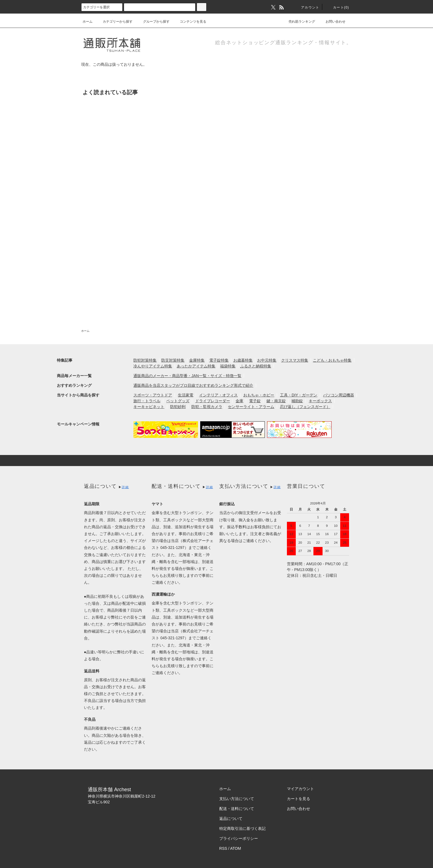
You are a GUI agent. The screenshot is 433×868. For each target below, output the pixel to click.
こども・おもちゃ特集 (332, 360)
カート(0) (338, 7)
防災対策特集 (173, 360)
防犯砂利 (178, 407)
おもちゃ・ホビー (259, 395)
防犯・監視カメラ (207, 407)
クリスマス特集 (295, 360)
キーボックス (320, 401)
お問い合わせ (332, 22)
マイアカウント (300, 789)
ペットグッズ (178, 401)
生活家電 (186, 395)
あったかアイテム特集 (196, 366)
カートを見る (299, 799)
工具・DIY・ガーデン (299, 395)
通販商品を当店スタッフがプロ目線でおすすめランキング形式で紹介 (193, 385)
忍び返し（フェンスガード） (305, 407)
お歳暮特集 (243, 360)
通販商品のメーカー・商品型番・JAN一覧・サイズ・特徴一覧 (187, 376)
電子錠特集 (219, 360)
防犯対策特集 (145, 360)
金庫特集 (197, 360)
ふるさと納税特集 (256, 366)
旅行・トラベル (147, 401)
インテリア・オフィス (218, 395)
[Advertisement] (216, 235)
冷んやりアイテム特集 (153, 366)
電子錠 (255, 401)
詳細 (125, 487)
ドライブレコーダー (213, 401)
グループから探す (153, 22)
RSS (223, 848)
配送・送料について (237, 809)
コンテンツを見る (190, 22)
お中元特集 (267, 360)
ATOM (236, 848)
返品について (231, 819)
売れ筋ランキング (299, 22)
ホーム (88, 22)
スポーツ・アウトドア (153, 395)
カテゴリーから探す (114, 22)
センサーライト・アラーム (251, 407)
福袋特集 (228, 366)
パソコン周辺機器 (339, 395)
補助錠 (297, 401)
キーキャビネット (149, 407)
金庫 (239, 401)
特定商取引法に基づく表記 (242, 828)
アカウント (307, 7)
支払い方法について (237, 799)
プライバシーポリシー (239, 838)
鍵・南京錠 (276, 401)
